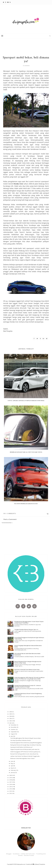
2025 (11, 714)
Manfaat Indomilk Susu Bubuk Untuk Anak (27, 670)
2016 (11, 784)
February (13, 770)
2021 (11, 723)
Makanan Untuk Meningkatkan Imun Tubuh (22, 758)
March (13, 768)
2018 (11, 780)
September (14, 732)
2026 (11, 712)
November (14, 727)
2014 (11, 789)
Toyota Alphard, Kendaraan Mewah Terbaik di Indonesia (26, 401)
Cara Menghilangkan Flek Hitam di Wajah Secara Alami (26, 738)
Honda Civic (19, 184)
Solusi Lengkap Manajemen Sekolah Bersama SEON (28, 646)
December (14, 725)
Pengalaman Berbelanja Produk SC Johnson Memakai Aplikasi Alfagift (28, 686)
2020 (11, 775)
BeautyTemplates (40, 864)
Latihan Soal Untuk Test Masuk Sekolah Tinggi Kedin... (25, 756)
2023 (11, 718)
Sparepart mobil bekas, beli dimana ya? (21, 747)
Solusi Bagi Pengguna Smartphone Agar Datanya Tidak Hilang (29, 638)
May (12, 764)
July (12, 736)
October (13, 729)
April (12, 766)
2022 (11, 721)
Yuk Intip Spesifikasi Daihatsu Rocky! (26, 504)
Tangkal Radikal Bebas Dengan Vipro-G (26, 630)
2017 (11, 782)
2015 (11, 787)
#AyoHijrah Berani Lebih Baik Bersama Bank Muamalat (27, 654)
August (13, 734)
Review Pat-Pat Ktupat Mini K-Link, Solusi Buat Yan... (25, 754)
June (12, 761)
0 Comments (26, 66)
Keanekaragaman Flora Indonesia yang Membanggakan (26, 743)
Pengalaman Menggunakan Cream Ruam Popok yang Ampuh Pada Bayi (29, 622)
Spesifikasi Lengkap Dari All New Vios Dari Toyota (26, 452)
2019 (11, 778)
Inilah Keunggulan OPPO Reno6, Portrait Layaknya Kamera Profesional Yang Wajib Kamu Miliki (29, 678)
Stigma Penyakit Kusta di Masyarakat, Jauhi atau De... (25, 749)
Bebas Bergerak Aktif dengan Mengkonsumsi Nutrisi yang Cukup (28, 662)
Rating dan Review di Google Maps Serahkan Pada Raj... (26, 745)
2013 (11, 791)
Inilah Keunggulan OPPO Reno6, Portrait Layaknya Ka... (26, 752)
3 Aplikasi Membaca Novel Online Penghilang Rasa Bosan (28, 694)
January (13, 772)
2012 (11, 793)
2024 (11, 716)
